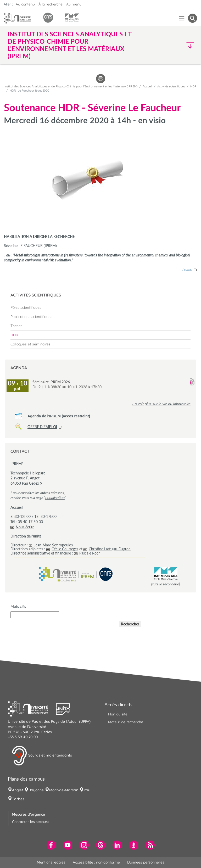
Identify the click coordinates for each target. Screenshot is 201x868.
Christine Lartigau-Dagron (110, 549)
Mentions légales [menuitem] (51, 862)
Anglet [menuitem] (18, 790)
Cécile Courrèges (65, 549)
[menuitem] (100, 307)
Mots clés (18, 606)
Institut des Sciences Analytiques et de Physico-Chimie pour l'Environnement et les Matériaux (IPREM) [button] (69, 45)
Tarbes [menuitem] (18, 799)
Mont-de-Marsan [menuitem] (64, 790)
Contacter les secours (31, 822)
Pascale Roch (90, 553)
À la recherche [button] (51, 4)
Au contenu (25, 4)
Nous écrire (25, 527)
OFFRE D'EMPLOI (42, 427)
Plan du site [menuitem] (118, 714)
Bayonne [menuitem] (36, 790)
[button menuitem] (192, 18)
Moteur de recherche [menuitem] (126, 722)
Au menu (74, 4)
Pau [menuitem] (87, 790)
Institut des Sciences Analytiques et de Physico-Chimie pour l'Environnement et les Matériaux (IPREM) (71, 86)
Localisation (55, 498)
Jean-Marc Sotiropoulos (53, 545)
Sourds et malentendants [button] (42, 756)
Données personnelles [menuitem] (146, 862)
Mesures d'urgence (29, 814)
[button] (174, 45)
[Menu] (182, 18)
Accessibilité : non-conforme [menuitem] (96, 862)
